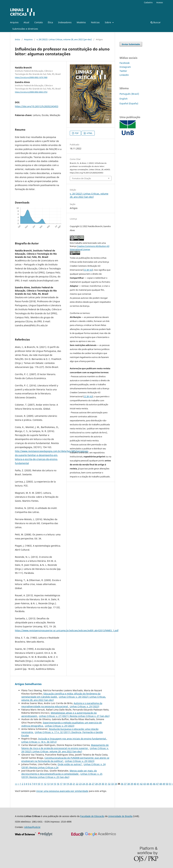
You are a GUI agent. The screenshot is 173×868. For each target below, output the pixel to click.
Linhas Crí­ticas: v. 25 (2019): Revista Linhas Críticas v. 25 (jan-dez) (62, 775)
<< (16, 784)
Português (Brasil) (129, 94)
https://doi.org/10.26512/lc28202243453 (37, 106)
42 (141, 784)
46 (154, 784)
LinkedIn (124, 75)
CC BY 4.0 (88, 270)
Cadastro (148, 2)
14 (52, 784)
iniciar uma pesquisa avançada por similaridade (62, 791)
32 (109, 784)
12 (45, 784)
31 (106, 784)
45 (151, 784)
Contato (39, 22)
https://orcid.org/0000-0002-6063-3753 (31, 92)
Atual (26, 22)
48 (161, 784)
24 (84, 784)
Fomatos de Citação (82, 178)
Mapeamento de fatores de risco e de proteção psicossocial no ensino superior (65, 747)
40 (135, 784)
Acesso (160, 2)
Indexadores (65, 22)
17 (61, 784)
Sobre (108, 22)
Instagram (125, 67)
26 (90, 784)
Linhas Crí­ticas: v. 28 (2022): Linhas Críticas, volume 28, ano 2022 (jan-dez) (65, 750)
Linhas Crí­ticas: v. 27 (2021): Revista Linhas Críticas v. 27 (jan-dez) (74, 716)
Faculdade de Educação (92, 816)
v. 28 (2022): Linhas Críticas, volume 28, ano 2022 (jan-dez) (64, 39)
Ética (50, 22)
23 (80, 784)
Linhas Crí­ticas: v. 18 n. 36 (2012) (39, 742)
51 (170, 784)
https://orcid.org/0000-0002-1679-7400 (31, 77)
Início (17, 39)
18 (64, 784)
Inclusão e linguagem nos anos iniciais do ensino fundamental (72, 739)
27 (93, 784)
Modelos (81, 22)
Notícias (95, 22)
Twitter (123, 71)
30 (103, 784)
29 (100, 784)
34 (116, 784)
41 (138, 784)
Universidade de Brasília (120, 816)
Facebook (125, 63)
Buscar (156, 22)
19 (68, 784)
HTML (89, 133)
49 (164, 784)
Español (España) (129, 103)
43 (145, 784)
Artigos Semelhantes (28, 684)
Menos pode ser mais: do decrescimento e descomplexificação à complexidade (59, 772)
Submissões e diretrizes (25, 29)
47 (157, 784)
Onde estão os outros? (70, 764)
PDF (76, 133)
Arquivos (28, 39)
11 (42, 784)
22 (77, 784)
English (124, 99)
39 (132, 784)
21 (74, 784)
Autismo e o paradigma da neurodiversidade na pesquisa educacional (62, 705)
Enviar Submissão (131, 44)
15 (55, 784)
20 (71, 784)
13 (48, 784)
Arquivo (14, 22)
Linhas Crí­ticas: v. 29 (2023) (84, 706)
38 (129, 784)
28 (96, 784)
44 (148, 784)
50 (167, 784)
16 (58, 784)
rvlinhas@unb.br (32, 827)
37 (125, 784)
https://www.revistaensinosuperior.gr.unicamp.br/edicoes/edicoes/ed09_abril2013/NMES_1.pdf (67, 630)
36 (122, 784)
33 (112, 784)
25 (87, 784)
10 (39, 784)
